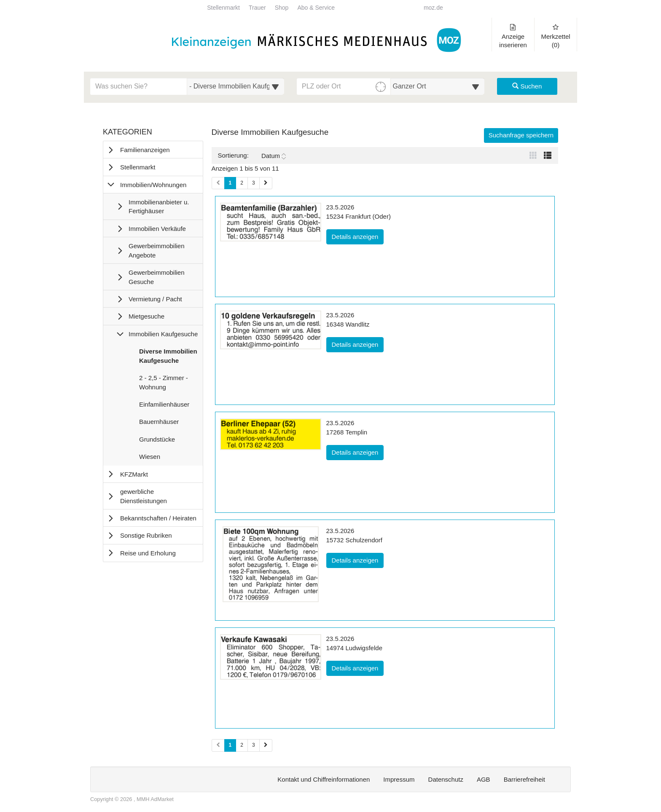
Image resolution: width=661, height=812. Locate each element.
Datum (274, 156)
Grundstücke (157, 441)
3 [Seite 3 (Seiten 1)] (254, 183)
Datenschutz (446, 779)
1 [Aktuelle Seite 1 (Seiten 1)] (230, 182)
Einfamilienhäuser (164, 406)
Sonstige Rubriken (146, 535)
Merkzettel (556, 36)
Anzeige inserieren (513, 36)
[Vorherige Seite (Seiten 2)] (218, 745)
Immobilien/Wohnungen (153, 185)
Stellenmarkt (223, 8)
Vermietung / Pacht (155, 299)
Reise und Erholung (148, 553)
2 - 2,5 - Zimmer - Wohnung (163, 384)
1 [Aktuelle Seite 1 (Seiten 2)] (230, 745)
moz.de (433, 8)
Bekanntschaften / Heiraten (158, 518)
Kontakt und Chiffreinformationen (324, 779)
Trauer (257, 8)
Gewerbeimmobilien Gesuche (157, 277)
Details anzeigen (358, 236)
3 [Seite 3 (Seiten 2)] (254, 745)
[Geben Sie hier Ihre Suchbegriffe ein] (139, 86)
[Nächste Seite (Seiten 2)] (266, 745)
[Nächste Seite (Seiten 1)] (266, 183)
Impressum (399, 779)
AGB (484, 779)
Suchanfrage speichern (521, 135)
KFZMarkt (134, 474)
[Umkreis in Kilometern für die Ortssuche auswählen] (438, 86)
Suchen (527, 86)
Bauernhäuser (159, 423)
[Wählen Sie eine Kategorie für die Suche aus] (236, 86)
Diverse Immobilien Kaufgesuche (168, 358)
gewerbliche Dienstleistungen (144, 496)
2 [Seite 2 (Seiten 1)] (242, 183)
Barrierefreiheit (524, 779)
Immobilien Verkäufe (157, 229)
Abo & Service (316, 8)
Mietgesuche (146, 316)
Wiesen (149, 458)
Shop (282, 8)
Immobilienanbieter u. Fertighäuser (159, 206)
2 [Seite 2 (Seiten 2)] (242, 745)
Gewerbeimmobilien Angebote (157, 250)
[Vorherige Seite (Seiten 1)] (218, 183)
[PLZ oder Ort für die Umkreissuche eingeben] (344, 86)
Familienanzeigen (145, 150)
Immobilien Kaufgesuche (163, 334)
